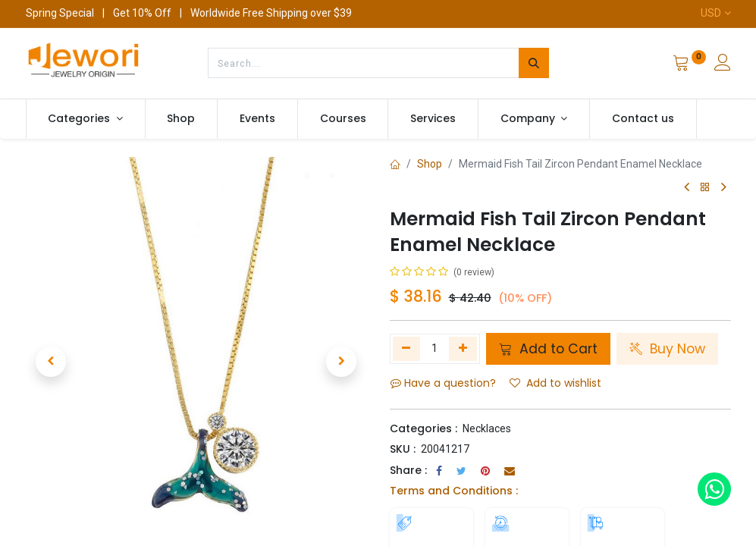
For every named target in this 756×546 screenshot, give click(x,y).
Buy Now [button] (667, 349)
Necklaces (487, 428)
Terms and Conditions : (454, 491)
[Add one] (463, 349)
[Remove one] (407, 349)
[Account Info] (723, 64)
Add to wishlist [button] (555, 383)
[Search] (534, 63)
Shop (430, 164)
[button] (52, 362)
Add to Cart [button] (548, 349)
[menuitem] (182, 119)
